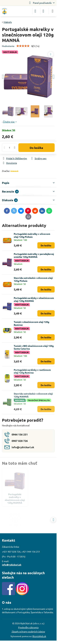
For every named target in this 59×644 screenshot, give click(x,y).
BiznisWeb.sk (39, 636)
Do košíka (36, 148)
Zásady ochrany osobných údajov (28, 631)
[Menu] (53, 11)
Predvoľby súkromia (28, 627)
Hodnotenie (8, 46)
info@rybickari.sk (12, 565)
